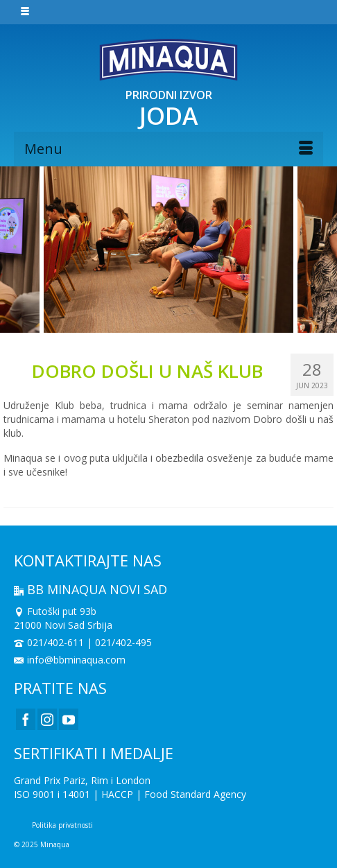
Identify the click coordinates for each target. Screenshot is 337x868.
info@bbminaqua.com (70, 660)
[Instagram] (47, 719)
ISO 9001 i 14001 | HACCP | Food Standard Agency (130, 794)
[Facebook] (26, 719)
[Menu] (168, 149)
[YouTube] (69, 719)
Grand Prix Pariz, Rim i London (82, 780)
